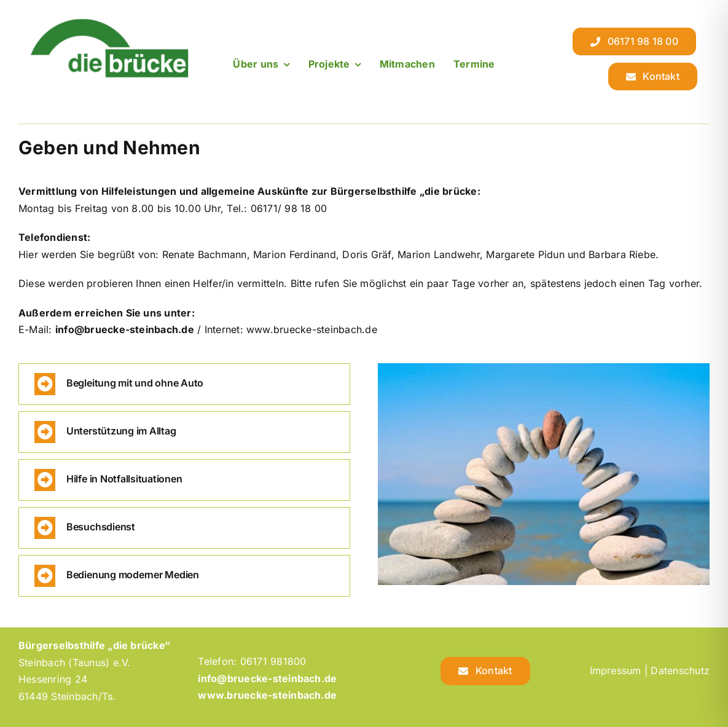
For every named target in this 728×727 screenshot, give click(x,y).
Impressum (616, 670)
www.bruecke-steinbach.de (267, 695)
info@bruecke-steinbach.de (125, 329)
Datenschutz (680, 670)
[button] (184, 384)
